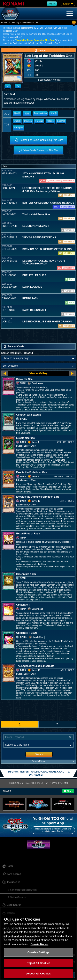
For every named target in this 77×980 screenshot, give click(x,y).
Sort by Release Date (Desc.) (24, 890)
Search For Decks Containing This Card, (35, 40)
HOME (4, 23)
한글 (27, 113)
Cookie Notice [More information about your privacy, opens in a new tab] (40, 944)
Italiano (50, 121)
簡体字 (54, 113)
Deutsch (28, 121)
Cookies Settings (39, 952)
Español (61, 121)
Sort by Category (18, 897)
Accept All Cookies (39, 974)
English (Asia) (40, 113)
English (17, 121)
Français (39, 121)
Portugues (18, 128)
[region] (38, 944)
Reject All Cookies (38, 963)
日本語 (17, 113)
